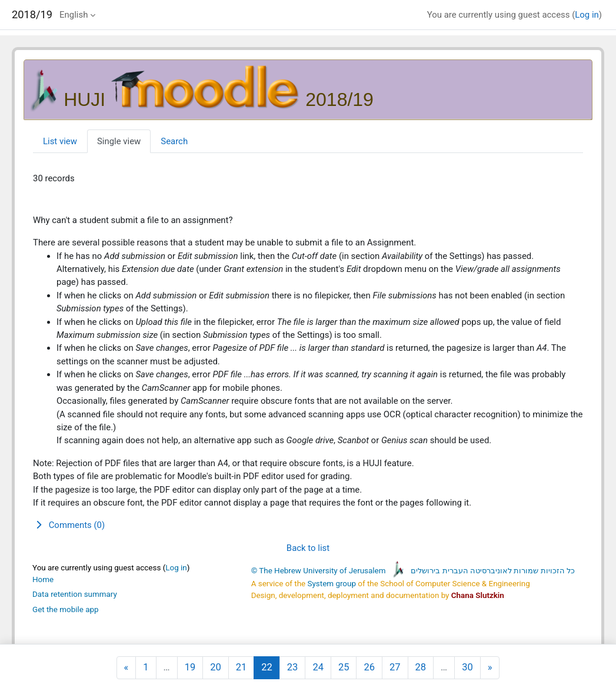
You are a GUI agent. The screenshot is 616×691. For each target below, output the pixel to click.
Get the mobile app (66, 609)
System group (332, 584)
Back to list (308, 548)
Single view (119, 141)
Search (174, 141)
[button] (308, 525)
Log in (587, 15)
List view (60, 141)
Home (43, 579)
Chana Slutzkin (478, 595)
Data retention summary (75, 594)
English (74, 15)
